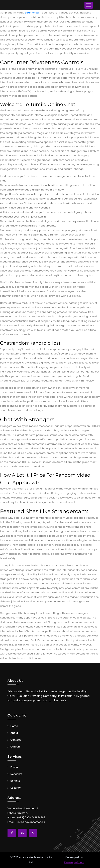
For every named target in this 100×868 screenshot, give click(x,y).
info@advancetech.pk (31, 822)
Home (14, 726)
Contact (16, 740)
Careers (16, 747)
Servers (15, 781)
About (14, 733)
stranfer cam (33, 13)
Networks (16, 774)
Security (16, 788)
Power (14, 767)
